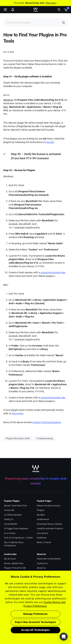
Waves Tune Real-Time (15, 506)
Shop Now (51, 3)
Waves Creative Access (49, 506)
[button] (64, 637)
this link (50, 142)
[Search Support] (32, 23)
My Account (10, 559)
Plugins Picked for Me (15, 568)
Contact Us (42, 563)
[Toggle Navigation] (5, 10)
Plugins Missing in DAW (18, 438)
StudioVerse (43, 519)
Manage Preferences (35, 614)
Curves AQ (9, 510)
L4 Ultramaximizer (13, 515)
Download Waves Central (49, 524)
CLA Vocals (10, 533)
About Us (41, 568)
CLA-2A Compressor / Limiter (18, 538)
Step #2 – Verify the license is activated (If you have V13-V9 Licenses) (36, 156)
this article (18, 413)
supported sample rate (53, 272)
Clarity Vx (9, 519)
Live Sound (42, 533)
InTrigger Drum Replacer (16, 528)
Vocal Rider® (11, 524)
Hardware (42, 538)
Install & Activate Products (50, 528)
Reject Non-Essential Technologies (35, 622)
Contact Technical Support (47, 422)
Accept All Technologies (35, 630)
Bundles (41, 515)
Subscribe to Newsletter (49, 559)
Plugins (41, 510)
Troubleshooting (45, 438)
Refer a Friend (44, 542)
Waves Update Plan (14, 563)
